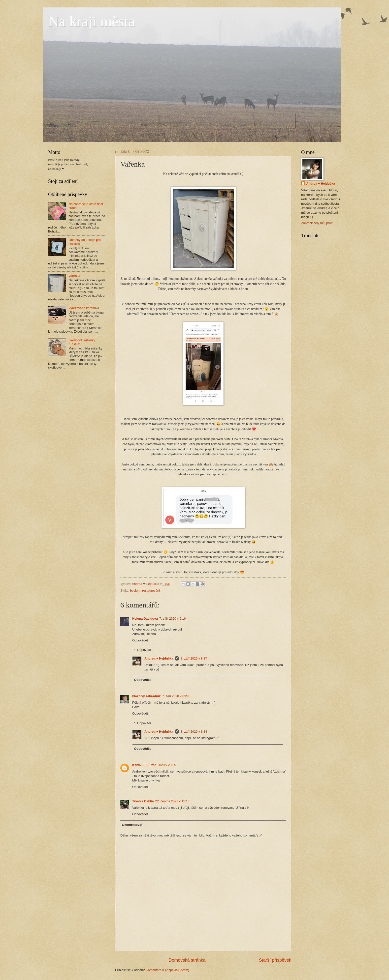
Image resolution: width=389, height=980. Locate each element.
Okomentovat (132, 825)
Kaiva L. (138, 765)
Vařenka (74, 276)
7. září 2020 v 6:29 (175, 696)
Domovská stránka (187, 960)
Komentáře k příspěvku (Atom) (168, 970)
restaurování (151, 591)
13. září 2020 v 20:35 (161, 765)
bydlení (135, 591)
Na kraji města (92, 21)
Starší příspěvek (275, 960)
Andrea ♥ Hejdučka (159, 658)
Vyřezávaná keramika (84, 308)
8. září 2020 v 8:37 (194, 658)
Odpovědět (140, 640)
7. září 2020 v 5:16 (173, 619)
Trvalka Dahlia (143, 801)
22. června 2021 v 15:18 (172, 801)
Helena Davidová (145, 619)
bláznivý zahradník (146, 696)
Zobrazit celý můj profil (317, 223)
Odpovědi (144, 650)
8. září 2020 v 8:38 (194, 732)
